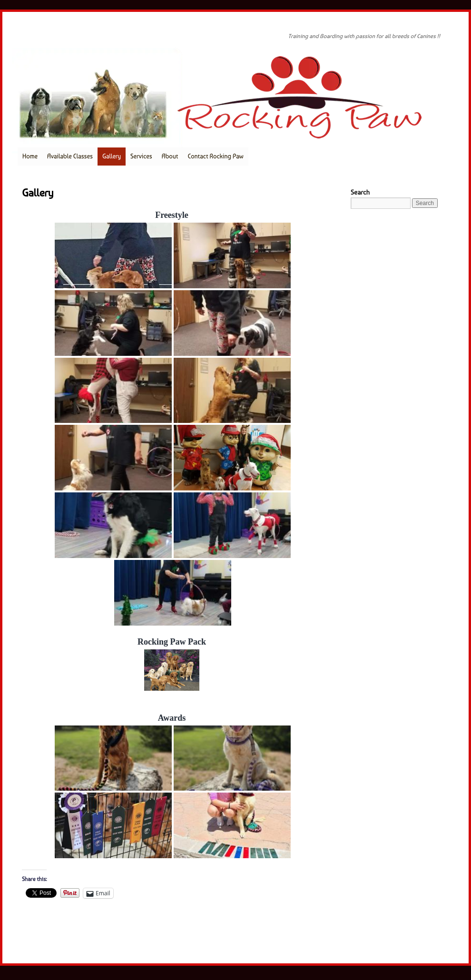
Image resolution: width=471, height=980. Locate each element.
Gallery (112, 156)
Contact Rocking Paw (215, 156)
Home (30, 156)
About (170, 156)
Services (141, 156)
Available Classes (70, 156)
